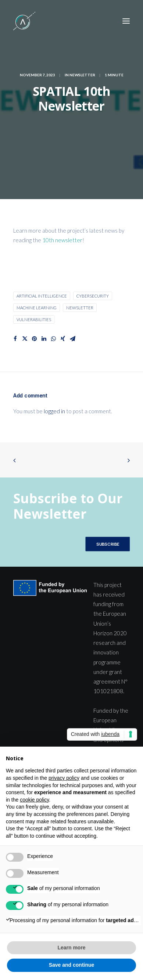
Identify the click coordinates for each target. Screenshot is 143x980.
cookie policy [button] (34, 800)
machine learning (37, 308)
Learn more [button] (71, 948)
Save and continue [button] (72, 965)
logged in (54, 411)
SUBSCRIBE (107, 544)
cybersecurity (93, 296)
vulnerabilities (34, 319)
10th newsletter (62, 240)
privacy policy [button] (64, 778)
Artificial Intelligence (42, 296)
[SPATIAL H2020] (24, 21)
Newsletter (82, 75)
